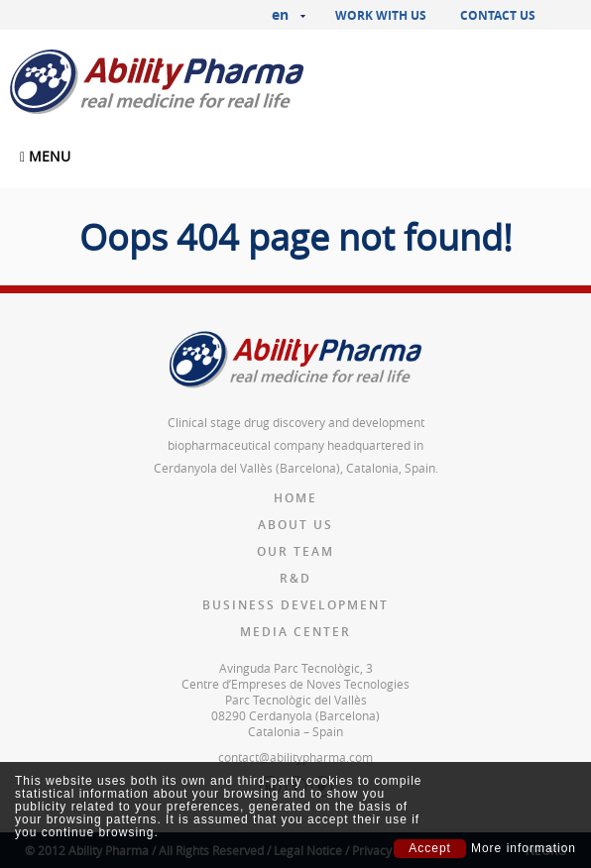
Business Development (295, 605)
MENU (45, 156)
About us (295, 525)
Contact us (498, 15)
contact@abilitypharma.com (295, 757)
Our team (295, 551)
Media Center (295, 632)
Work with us (381, 15)
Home (295, 498)
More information (524, 849)
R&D (295, 578)
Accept (430, 848)
